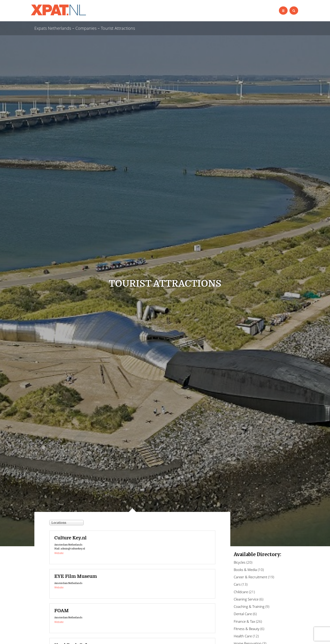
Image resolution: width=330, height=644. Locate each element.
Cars (237, 584)
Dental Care (243, 614)
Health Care (243, 636)
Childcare (241, 592)
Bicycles (240, 562)
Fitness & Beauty (247, 629)
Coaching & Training (249, 606)
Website (59, 553)
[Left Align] (283, 11)
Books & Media (245, 570)
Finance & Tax (244, 621)
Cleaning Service (246, 599)
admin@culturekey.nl (73, 549)
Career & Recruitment (250, 577)
